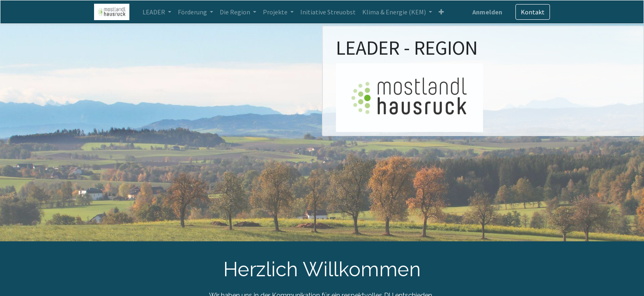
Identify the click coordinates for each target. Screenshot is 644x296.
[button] (441, 12)
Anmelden (487, 12)
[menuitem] (328, 12)
